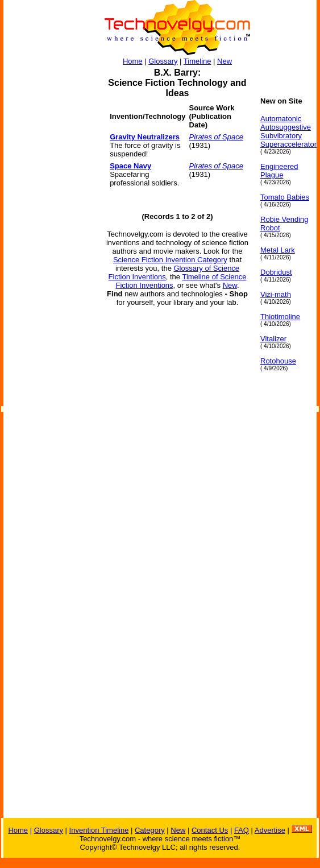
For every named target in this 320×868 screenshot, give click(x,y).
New (225, 61)
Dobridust (276, 272)
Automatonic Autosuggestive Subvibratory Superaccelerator (288, 131)
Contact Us (210, 830)
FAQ (242, 830)
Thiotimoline (280, 317)
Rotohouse (278, 361)
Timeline (198, 61)
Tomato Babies (285, 197)
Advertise (270, 830)
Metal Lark (278, 250)
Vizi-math (276, 294)
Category (150, 830)
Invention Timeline (99, 830)
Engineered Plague (279, 171)
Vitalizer (273, 339)
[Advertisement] (49, 267)
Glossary (163, 61)
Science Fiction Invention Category (170, 260)
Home (133, 61)
